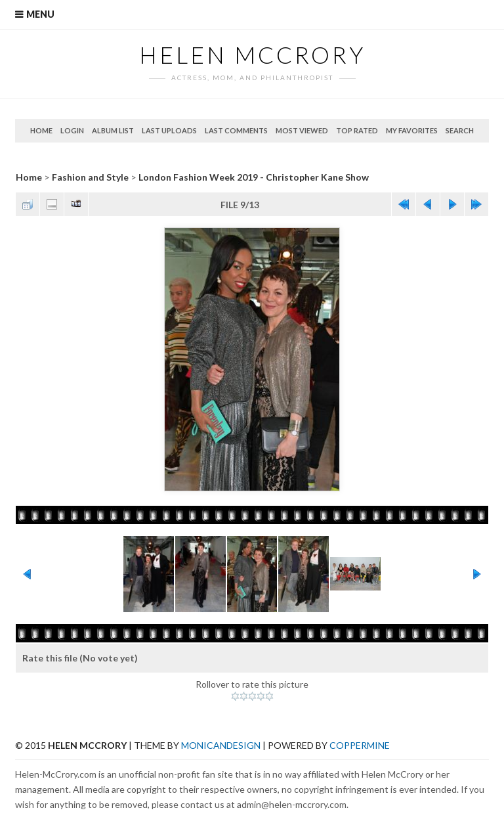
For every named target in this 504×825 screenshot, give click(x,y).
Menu (40, 14)
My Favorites (412, 130)
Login (72, 130)
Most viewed (302, 130)
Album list (113, 130)
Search (460, 130)
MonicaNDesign (221, 745)
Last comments (236, 130)
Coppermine (360, 745)
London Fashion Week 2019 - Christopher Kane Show (254, 177)
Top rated (357, 130)
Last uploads (169, 130)
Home (41, 130)
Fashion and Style (90, 177)
